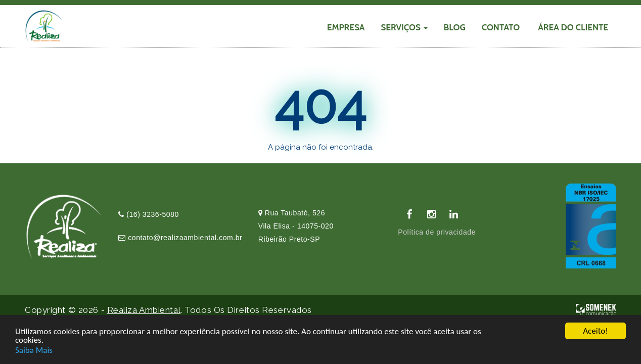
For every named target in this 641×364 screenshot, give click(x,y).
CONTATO (501, 27)
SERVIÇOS (404, 27)
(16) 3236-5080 (149, 214)
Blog (455, 27)
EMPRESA (346, 27)
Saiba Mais (34, 350)
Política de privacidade (437, 232)
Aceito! (595, 331)
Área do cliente (573, 27)
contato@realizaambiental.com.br (180, 238)
